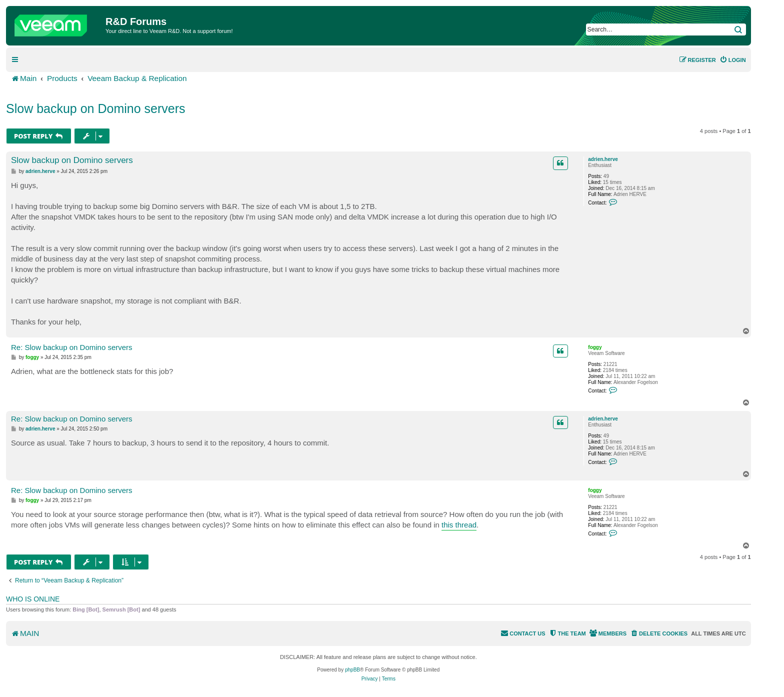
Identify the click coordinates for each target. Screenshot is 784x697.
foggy (595, 347)
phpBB (352, 670)
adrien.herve (603, 159)
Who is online (33, 599)
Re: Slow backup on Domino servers (72, 347)
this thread (459, 525)
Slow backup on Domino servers (96, 108)
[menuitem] (733, 60)
